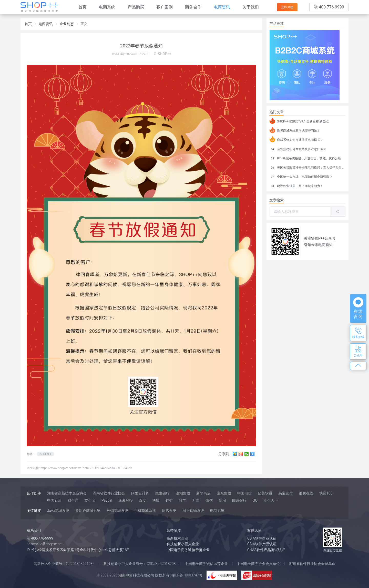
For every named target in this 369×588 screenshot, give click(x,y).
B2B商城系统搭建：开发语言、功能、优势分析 (305, 158)
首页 (83, 7)
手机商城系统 (145, 511)
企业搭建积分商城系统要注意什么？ (298, 148)
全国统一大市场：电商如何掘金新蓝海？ (301, 176)
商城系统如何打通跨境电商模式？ (296, 139)
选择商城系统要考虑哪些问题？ (295, 130)
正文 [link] (84, 24)
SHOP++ (45, 454)
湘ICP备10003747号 (187, 575)
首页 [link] (28, 24)
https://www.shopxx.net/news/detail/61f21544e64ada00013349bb (86, 468)
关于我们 (251, 7)
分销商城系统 (117, 511)
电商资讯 (222, 7)
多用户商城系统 (88, 511)
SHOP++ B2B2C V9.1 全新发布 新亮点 (299, 121)
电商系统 (107, 7)
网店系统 (169, 511)
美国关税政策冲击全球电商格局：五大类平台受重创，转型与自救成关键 (307, 167)
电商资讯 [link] (46, 24)
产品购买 (136, 7)
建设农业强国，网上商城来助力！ (296, 185)
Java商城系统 (58, 511)
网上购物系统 (193, 511)
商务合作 (193, 7)
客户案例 (165, 7)
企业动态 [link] (67, 24)
